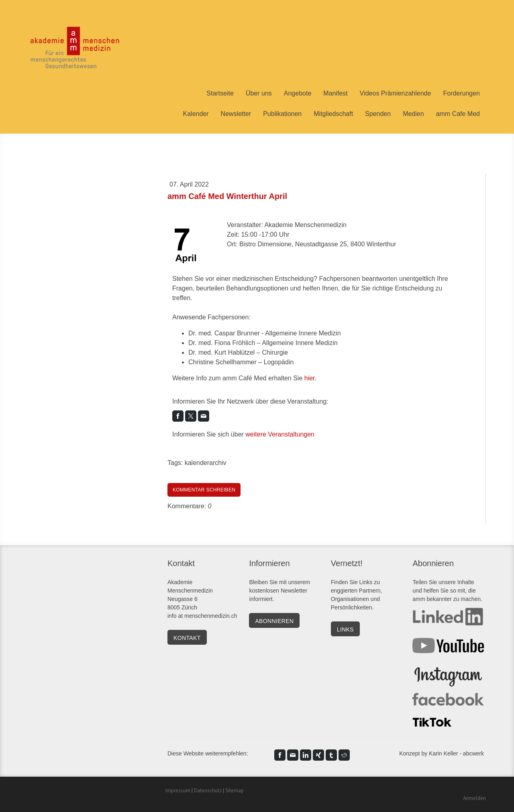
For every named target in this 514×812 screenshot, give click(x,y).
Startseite (220, 93)
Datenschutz (208, 791)
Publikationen (282, 114)
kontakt (187, 638)
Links (366, 582)
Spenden (378, 114)
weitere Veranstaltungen (280, 434)
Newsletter (236, 114)
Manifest (335, 93)
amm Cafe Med (458, 114)
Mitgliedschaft (333, 114)
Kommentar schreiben (204, 490)
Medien (413, 114)
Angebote (298, 93)
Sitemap (235, 791)
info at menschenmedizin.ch (202, 616)
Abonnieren (274, 621)
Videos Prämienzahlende (396, 93)
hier (310, 378)
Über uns (259, 93)
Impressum (178, 791)
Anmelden (474, 798)
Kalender (196, 114)
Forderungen (461, 93)
